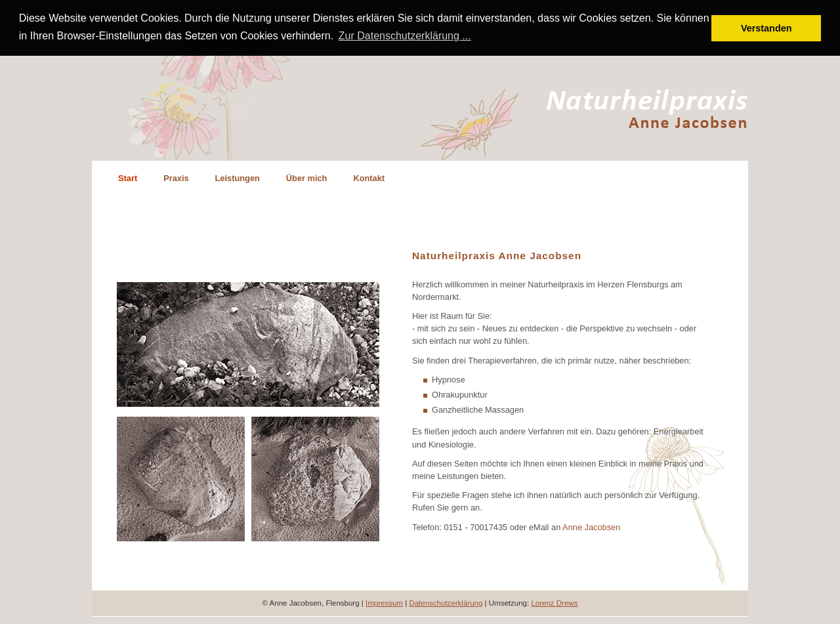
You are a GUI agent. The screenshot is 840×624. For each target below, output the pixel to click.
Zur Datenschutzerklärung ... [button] (405, 36)
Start (128, 177)
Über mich (307, 177)
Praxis (176, 177)
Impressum (384, 602)
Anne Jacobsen (591, 526)
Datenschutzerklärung (446, 602)
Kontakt (369, 177)
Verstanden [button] (766, 28)
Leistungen (238, 177)
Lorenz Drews (554, 602)
